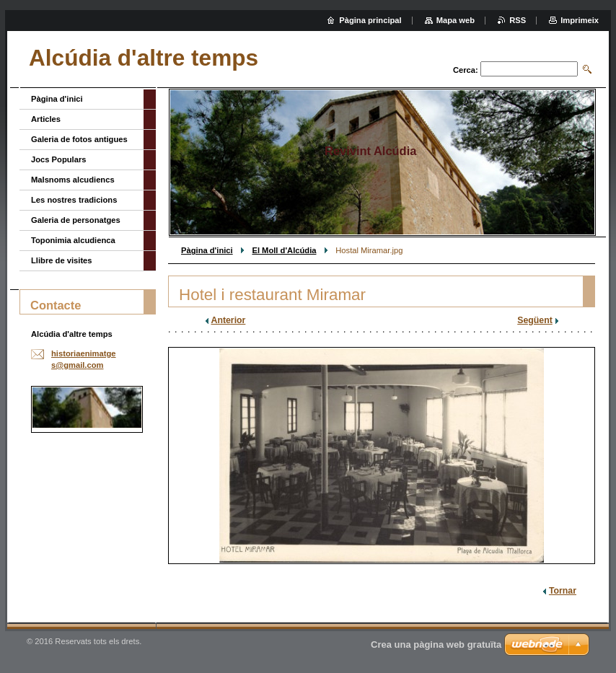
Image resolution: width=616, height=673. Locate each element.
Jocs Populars (58, 159)
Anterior (229, 320)
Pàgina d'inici (207, 250)
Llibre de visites (62, 260)
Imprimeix (580, 20)
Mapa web (456, 20)
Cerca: (466, 70)
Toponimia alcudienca (73, 240)
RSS (518, 20)
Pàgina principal (370, 20)
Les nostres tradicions (74, 200)
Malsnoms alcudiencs (73, 180)
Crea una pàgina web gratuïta (436, 645)
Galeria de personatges (76, 220)
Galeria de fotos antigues (79, 139)
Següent (535, 320)
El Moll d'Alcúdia (284, 250)
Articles (46, 119)
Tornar (563, 591)
